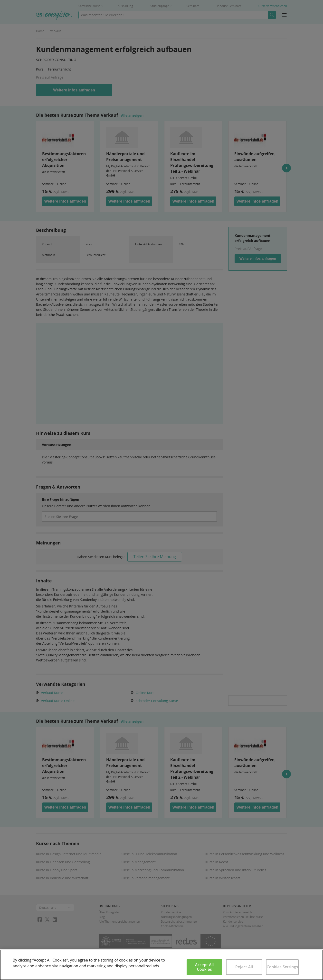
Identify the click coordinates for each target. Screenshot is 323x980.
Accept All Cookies (204, 967)
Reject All (244, 967)
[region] (161, 965)
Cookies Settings (282, 967)
